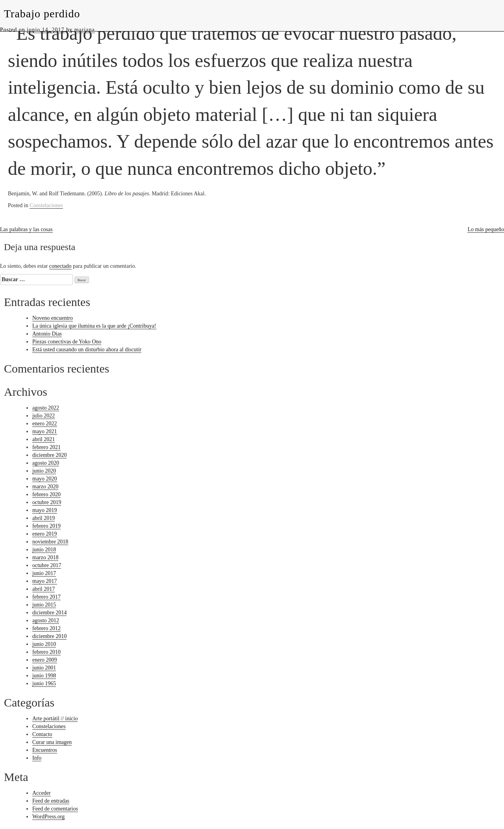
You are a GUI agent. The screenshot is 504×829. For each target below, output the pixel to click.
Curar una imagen (52, 742)
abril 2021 (44, 439)
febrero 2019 (46, 526)
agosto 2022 (46, 408)
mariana (85, 30)
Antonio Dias (47, 334)
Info (37, 758)
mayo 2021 (45, 431)
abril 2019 (44, 518)
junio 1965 (44, 683)
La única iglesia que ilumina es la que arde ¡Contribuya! (94, 326)
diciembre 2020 (49, 455)
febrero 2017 (46, 597)
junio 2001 (44, 668)
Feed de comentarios (55, 809)
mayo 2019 (45, 510)
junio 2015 (44, 605)
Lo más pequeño (486, 229)
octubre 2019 (47, 502)
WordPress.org (48, 817)
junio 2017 (44, 573)
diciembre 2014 (49, 613)
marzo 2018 (45, 557)
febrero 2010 (46, 652)
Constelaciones (46, 205)
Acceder (42, 793)
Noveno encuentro (53, 318)
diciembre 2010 (49, 636)
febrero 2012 (46, 628)
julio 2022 (44, 416)
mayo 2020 (45, 479)
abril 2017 (44, 589)
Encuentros (45, 750)
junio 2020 (44, 471)
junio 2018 (44, 550)
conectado (60, 266)
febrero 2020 (46, 494)
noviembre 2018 (50, 542)
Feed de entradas (51, 801)
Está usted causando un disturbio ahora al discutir (87, 350)
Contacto (42, 734)
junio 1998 (44, 676)
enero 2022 (45, 424)
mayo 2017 (45, 581)
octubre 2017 (47, 565)
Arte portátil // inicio (55, 719)
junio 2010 (44, 644)
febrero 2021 (46, 447)
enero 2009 (45, 660)
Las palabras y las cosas (26, 229)
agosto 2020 (46, 463)
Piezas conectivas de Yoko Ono (67, 342)
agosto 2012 (46, 620)
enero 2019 (45, 534)
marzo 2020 (45, 487)
